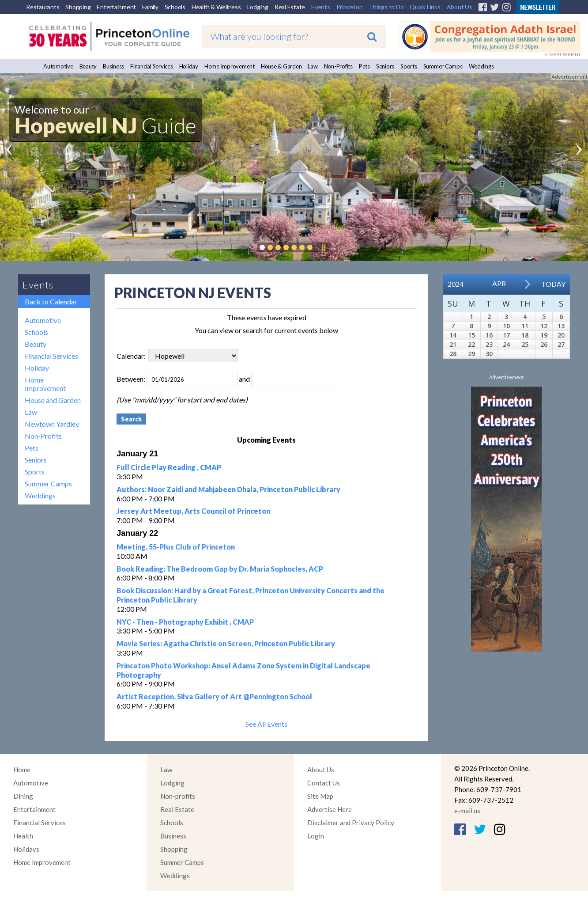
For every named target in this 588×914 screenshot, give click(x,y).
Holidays (26, 849)
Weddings (481, 66)
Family (150, 7)
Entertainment (116, 7)
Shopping (78, 7)
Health (23, 836)
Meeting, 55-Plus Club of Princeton (176, 547)
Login (316, 836)
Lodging (258, 7)
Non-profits (178, 796)
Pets (364, 66)
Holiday (189, 66)
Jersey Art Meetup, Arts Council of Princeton (193, 511)
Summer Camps (443, 66)
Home (22, 770)
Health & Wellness (216, 7)
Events (321, 7)
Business (113, 66)
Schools (175, 7)
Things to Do (386, 7)
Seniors (385, 66)
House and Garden (53, 400)
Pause (323, 247)
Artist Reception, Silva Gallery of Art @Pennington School (214, 696)
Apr (499, 283)
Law (313, 66)
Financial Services (152, 66)
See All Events (266, 724)
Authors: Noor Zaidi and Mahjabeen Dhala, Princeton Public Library (228, 489)
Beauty (88, 66)
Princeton (350, 7)
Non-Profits (338, 66)
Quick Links (425, 7)
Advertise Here (330, 809)
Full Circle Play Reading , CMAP (169, 467)
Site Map (320, 796)
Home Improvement (230, 66)
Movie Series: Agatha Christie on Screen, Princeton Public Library (226, 643)
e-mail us (467, 811)
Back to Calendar (51, 302)
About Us (460, 7)
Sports (409, 66)
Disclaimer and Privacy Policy (351, 823)
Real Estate (290, 7)
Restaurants (43, 7)
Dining (23, 796)
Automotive (58, 66)
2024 (456, 284)
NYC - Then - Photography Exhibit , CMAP (185, 622)
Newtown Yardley (52, 424)
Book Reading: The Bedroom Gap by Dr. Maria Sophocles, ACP (220, 569)
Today (553, 284)
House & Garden (281, 66)
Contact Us (324, 783)
